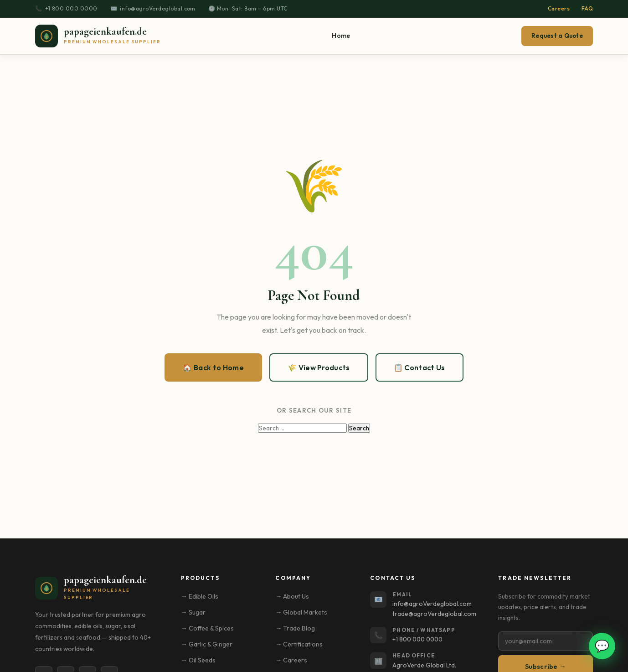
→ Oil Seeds (198, 660)
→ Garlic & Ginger (207, 644)
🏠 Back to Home (213, 367)
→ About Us (292, 596)
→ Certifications (299, 644)
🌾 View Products (319, 367)
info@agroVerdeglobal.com (158, 8)
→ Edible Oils (200, 596)
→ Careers (291, 660)
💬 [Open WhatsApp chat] (602, 646)
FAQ (587, 8)
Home (341, 36)
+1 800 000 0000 (71, 8)
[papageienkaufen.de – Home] (98, 36)
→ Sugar (193, 612)
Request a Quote (557, 36)
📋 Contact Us (420, 367)
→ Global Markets (301, 612)
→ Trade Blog (295, 628)
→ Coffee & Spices (207, 628)
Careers (559, 8)
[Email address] (546, 641)
